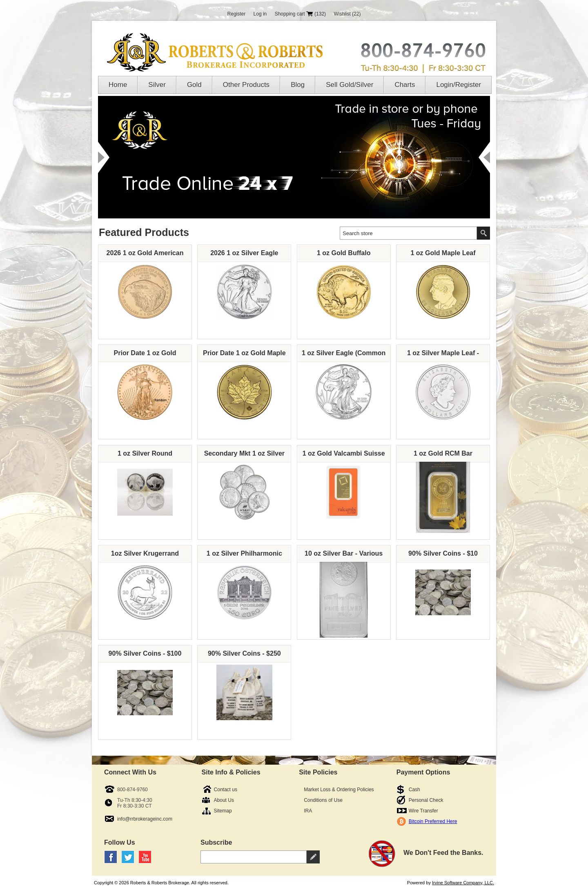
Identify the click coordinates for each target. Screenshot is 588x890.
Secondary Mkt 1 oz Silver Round (244, 456)
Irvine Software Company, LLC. (463, 883)
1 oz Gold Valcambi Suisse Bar (344, 456)
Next (484, 157)
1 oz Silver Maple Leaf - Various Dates (443, 355)
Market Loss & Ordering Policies (339, 790)
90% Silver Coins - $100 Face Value (145, 656)
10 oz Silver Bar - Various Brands (344, 556)
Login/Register (459, 85)
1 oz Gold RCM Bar (443, 453)
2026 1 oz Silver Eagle (244, 253)
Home (118, 85)
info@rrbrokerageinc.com (145, 819)
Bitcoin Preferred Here (433, 821)
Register (237, 14)
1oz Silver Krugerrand (145, 553)
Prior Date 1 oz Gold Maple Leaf (244, 355)
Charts (405, 85)
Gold (194, 85)
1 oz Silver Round (145, 453)
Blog (298, 85)
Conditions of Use (323, 800)
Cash (414, 790)
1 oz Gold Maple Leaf (443, 253)
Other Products (246, 85)
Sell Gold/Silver (350, 85)
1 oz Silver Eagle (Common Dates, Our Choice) (344, 355)
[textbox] (408, 233)
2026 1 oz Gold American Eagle (145, 255)
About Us (224, 800)
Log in (260, 14)
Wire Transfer (423, 811)
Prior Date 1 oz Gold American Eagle (145, 355)
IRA (308, 811)
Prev (104, 157)
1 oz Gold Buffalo (344, 253)
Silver (157, 85)
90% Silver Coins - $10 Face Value (443, 556)
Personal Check (426, 800)
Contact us (226, 790)
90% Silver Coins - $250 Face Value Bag (244, 656)
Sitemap (223, 811)
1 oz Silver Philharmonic (244, 553)
